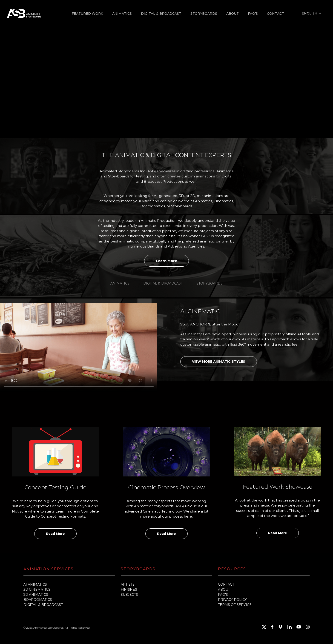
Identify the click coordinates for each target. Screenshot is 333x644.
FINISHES (129, 590)
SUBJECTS (129, 595)
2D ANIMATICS (36, 595)
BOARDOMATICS (38, 600)
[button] (120, 283)
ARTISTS (128, 584)
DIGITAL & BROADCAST (43, 605)
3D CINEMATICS (37, 590)
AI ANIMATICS (35, 584)
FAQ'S (223, 595)
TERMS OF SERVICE (235, 605)
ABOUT (224, 590)
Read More (55, 534)
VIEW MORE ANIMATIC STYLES (219, 362)
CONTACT (226, 584)
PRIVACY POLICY (232, 600)
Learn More (166, 261)
